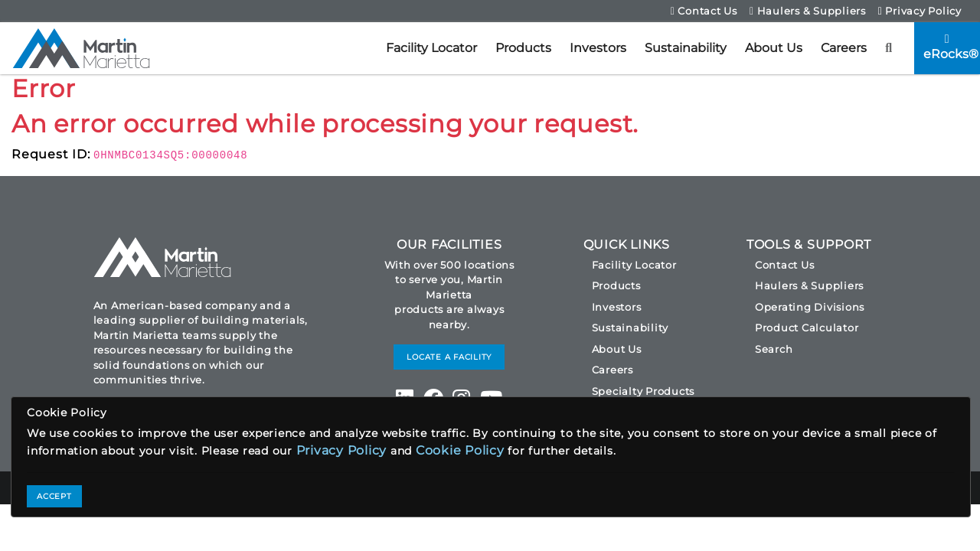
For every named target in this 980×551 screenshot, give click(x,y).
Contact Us (704, 11)
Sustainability (686, 48)
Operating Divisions (810, 307)
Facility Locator (431, 48)
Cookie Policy (460, 450)
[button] (889, 48)
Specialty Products (644, 391)
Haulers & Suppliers (808, 11)
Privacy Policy (920, 11)
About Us (774, 48)
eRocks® (951, 47)
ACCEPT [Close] (54, 496)
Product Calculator (807, 328)
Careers (844, 48)
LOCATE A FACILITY (449, 357)
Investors (598, 48)
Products (523, 48)
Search (774, 349)
